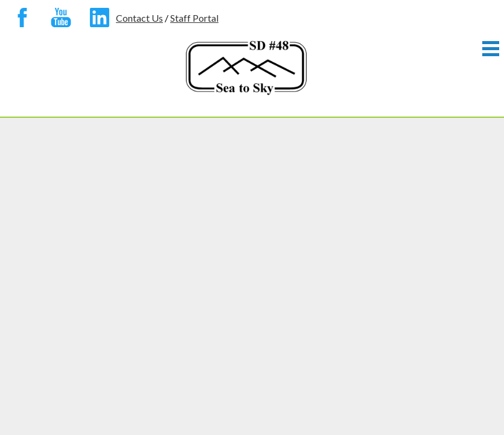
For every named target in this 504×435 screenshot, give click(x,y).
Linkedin (97, 20)
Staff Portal (194, 18)
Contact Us (139, 18)
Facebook (19, 20)
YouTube (58, 20)
